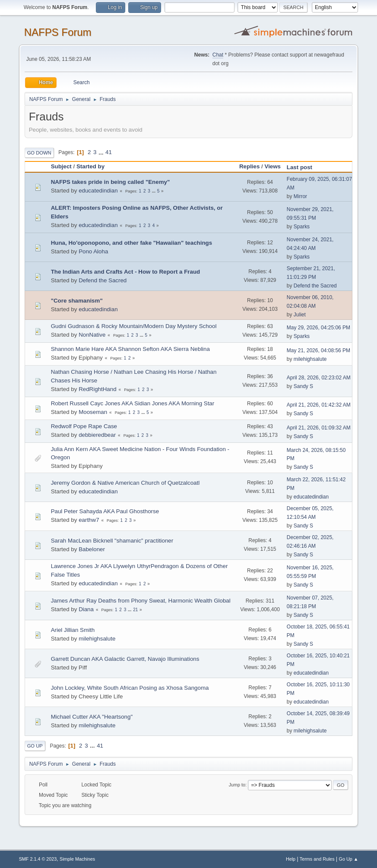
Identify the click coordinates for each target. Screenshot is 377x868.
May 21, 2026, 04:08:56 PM (318, 350)
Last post (303, 167)
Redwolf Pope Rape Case (84, 426)
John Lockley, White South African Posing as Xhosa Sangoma (130, 688)
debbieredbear (97, 435)
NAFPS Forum (58, 32)
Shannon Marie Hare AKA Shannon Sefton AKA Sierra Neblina (130, 349)
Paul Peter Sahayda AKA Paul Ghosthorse (105, 511)
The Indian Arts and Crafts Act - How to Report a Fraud (126, 272)
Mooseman (93, 412)
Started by (90, 166)
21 (135, 610)
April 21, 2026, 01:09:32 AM (319, 428)
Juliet (300, 315)
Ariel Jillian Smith (73, 630)
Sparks (302, 227)
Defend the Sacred (103, 280)
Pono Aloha (93, 251)
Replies (249, 166)
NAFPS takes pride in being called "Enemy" (111, 182)
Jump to (237, 785)
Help (291, 859)
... (102, 152)
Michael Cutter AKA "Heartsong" (92, 717)
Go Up (35, 746)
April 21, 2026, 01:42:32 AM (319, 405)
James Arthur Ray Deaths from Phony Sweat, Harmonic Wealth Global (141, 601)
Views (272, 166)
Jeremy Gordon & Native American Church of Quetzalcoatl (125, 483)
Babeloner (92, 549)
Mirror (300, 196)
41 (109, 152)
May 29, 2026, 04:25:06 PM (318, 328)
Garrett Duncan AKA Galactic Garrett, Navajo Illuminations (125, 659)
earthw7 (89, 520)
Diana (86, 609)
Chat (218, 55)
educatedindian (98, 191)
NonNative (92, 335)
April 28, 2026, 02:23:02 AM (319, 378)
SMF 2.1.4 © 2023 (38, 859)
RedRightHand (97, 389)
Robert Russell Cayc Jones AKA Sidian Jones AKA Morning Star (133, 403)
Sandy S (303, 386)
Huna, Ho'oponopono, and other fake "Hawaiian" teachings (131, 243)
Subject (61, 166)
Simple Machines (77, 859)
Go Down (39, 153)
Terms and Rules (317, 859)
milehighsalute (310, 359)
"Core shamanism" (77, 301)
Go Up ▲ (349, 859)
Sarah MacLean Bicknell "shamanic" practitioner (112, 541)
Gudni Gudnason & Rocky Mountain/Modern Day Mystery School (134, 326)
